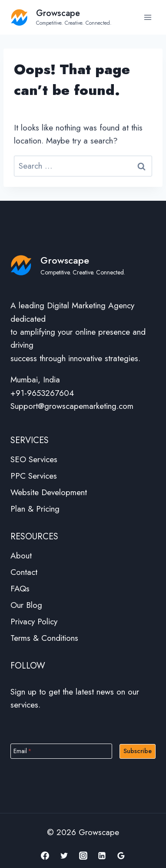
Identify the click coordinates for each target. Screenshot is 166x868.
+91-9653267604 (42, 393)
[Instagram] (83, 855)
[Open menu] (148, 17)
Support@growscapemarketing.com (72, 406)
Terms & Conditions (44, 638)
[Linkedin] (102, 855)
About (21, 556)
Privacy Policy (34, 622)
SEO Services (34, 459)
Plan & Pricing (35, 509)
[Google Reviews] (121, 855)
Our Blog (26, 605)
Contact (24, 572)
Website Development (49, 492)
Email (23, 751)
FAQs (20, 589)
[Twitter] (64, 855)
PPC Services (34, 476)
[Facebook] (45, 855)
